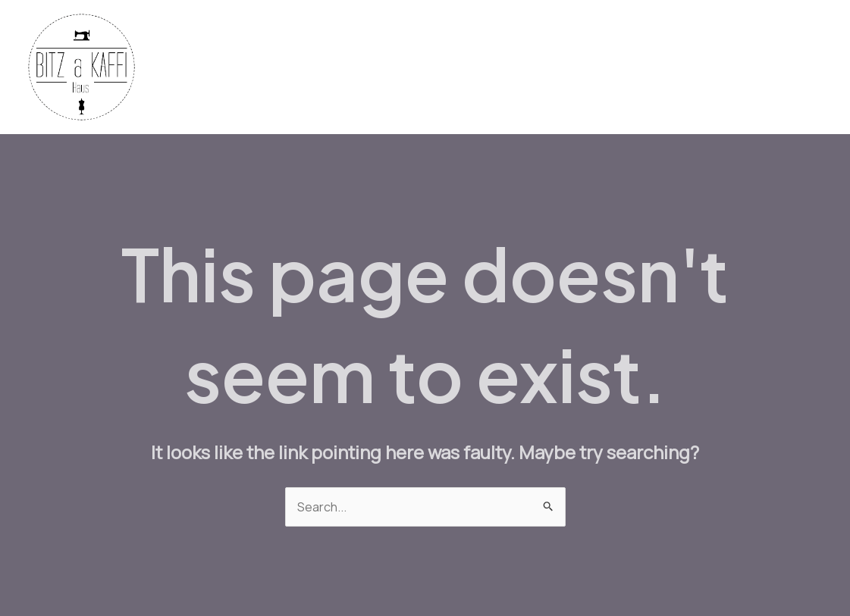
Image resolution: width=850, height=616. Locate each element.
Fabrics (356, 67)
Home (295, 67)
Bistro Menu (560, 67)
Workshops (650, 67)
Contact (730, 67)
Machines (476, 67)
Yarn (412, 67)
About (794, 67)
